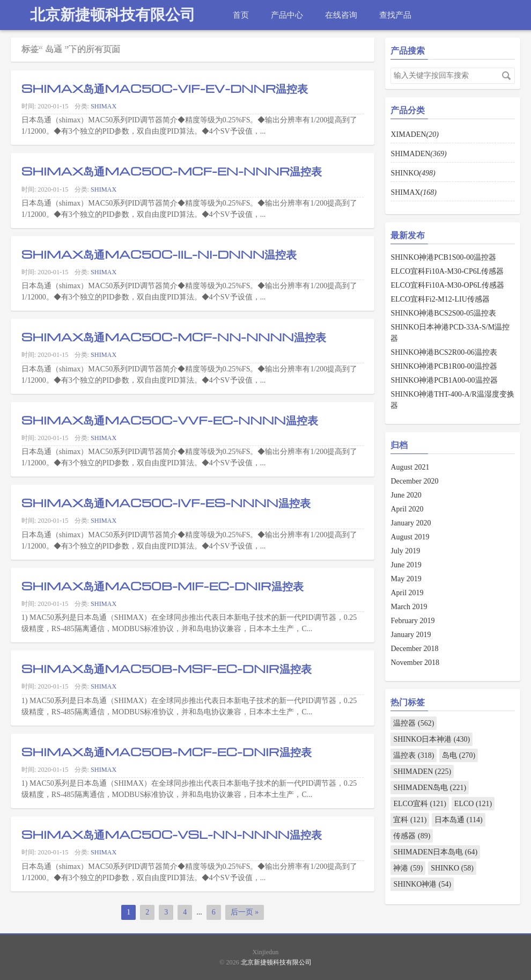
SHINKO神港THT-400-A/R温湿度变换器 (452, 400)
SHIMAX (104, 106)
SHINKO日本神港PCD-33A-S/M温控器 (450, 333)
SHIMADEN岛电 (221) (430, 788)
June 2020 (406, 495)
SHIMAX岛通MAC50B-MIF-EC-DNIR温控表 (163, 586)
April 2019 (407, 593)
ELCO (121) (473, 804)
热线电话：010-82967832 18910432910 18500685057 (122, 45)
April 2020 (407, 509)
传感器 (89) (412, 836)
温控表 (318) (414, 755)
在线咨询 (341, 15)
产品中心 (287, 15)
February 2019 (412, 621)
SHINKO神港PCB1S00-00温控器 (443, 257)
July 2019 (405, 551)
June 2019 (406, 565)
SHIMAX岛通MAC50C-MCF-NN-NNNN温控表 (174, 337)
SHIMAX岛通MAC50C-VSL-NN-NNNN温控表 (172, 834)
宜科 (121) (410, 820)
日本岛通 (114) (458, 820)
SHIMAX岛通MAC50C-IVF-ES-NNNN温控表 (166, 502)
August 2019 (410, 537)
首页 (241, 15)
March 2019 (409, 607)
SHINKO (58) (452, 868)
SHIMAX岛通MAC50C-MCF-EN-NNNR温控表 (172, 171)
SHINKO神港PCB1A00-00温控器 (444, 380)
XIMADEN (414, 134)
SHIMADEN (418, 154)
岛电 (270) (459, 755)
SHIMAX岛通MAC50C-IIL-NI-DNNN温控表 (159, 254)
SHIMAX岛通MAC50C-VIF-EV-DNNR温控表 (165, 88)
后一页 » (245, 912)
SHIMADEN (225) (422, 771)
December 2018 (414, 649)
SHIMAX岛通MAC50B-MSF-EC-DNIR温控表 (167, 668)
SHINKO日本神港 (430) (432, 739)
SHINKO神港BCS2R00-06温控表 (444, 352)
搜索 (506, 76)
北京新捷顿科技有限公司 (113, 15)
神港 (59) (408, 868)
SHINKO (413, 173)
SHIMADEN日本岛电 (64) (435, 852)
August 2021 (410, 467)
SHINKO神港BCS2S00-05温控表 (443, 313)
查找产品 (395, 15)
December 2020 (414, 481)
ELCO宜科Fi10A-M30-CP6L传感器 (447, 271)
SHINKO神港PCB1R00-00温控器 (444, 366)
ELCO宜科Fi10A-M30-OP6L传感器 (447, 285)
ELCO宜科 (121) (419, 804)
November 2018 (415, 663)
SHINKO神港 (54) (422, 884)
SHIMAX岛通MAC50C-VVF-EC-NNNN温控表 (170, 420)
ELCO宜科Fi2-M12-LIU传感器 (440, 299)
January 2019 (411, 635)
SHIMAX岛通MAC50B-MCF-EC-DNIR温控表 (167, 751)
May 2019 (406, 579)
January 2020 (411, 523)
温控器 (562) (414, 723)
